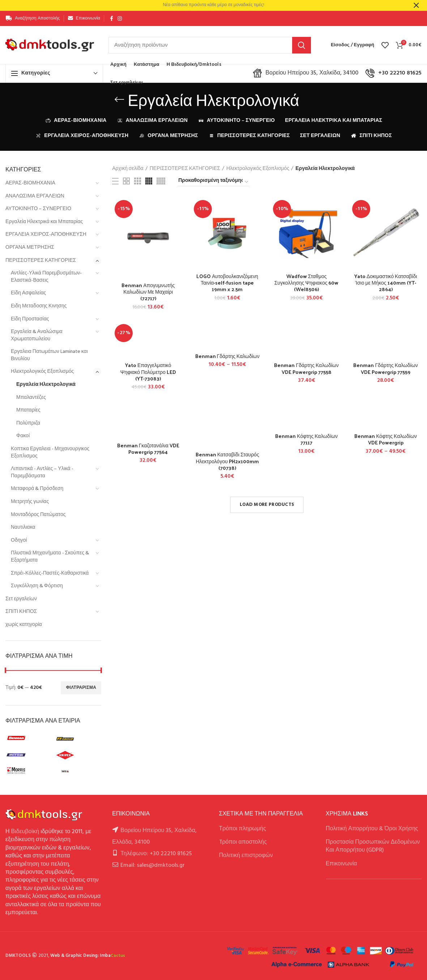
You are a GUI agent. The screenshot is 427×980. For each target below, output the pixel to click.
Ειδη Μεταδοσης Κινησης (39, 306)
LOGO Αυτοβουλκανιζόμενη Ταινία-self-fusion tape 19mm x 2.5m (227, 283)
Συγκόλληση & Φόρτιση (37, 586)
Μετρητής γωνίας (30, 502)
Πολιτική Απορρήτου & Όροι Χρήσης (372, 829)
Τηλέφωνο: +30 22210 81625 (156, 854)
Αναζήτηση (302, 45)
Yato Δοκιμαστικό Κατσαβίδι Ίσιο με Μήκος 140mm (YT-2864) (386, 283)
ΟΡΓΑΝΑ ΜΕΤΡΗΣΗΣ (30, 248)
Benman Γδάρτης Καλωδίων (227, 356)
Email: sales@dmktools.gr (153, 865)
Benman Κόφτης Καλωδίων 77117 (306, 439)
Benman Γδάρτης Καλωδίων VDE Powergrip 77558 (306, 368)
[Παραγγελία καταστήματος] (214, 182)
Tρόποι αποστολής (243, 842)
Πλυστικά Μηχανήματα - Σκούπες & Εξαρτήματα (50, 557)
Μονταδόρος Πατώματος (38, 515)
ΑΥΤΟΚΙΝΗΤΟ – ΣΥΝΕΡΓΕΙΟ (38, 209)
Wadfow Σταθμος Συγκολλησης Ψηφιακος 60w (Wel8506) (307, 283)
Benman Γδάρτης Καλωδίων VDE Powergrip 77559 (385, 368)
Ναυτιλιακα (23, 527)
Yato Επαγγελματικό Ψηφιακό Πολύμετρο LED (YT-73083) (148, 372)
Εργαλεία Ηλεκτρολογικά (46, 385)
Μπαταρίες (28, 410)
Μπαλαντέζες (31, 398)
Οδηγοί (19, 540)
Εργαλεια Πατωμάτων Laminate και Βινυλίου (49, 355)
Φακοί (23, 436)
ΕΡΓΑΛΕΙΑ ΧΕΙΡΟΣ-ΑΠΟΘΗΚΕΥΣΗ (46, 235)
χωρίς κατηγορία (24, 625)
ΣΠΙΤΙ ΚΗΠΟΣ (21, 612)
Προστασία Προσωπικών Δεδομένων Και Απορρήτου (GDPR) (373, 846)
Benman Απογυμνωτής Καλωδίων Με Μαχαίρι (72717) (148, 292)
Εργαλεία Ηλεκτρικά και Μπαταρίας (44, 222)
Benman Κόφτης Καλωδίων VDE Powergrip (386, 439)
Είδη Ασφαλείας (28, 293)
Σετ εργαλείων (21, 599)
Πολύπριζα (28, 423)
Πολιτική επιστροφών (246, 856)
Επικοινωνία (341, 864)
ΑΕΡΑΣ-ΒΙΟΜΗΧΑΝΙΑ (30, 183)
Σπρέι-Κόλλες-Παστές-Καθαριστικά (50, 573)
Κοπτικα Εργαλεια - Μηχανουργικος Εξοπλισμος (50, 453)
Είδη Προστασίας (30, 319)
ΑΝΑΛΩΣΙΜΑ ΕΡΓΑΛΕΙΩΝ (35, 196)
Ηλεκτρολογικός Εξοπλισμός (42, 372)
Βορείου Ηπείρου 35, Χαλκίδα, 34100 (306, 73)
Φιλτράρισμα (81, 688)
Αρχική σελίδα (128, 169)
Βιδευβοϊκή (25, 832)
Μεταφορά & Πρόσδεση (37, 489)
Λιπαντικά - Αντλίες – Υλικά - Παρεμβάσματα (42, 472)
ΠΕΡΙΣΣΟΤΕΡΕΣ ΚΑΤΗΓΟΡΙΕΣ (41, 261)
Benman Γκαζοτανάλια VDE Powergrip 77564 (148, 449)
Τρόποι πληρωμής (243, 829)
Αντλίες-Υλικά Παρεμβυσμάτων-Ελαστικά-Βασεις (46, 277)
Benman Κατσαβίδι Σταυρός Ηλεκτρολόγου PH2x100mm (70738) (227, 461)
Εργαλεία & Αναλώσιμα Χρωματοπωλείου (37, 335)
